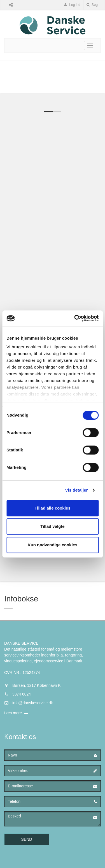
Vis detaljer (77, 490)
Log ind (72, 5)
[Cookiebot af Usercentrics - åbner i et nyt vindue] (75, 318)
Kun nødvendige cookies (53, 545)
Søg (92, 5)
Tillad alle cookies (52, 508)
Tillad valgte (52, 526)
